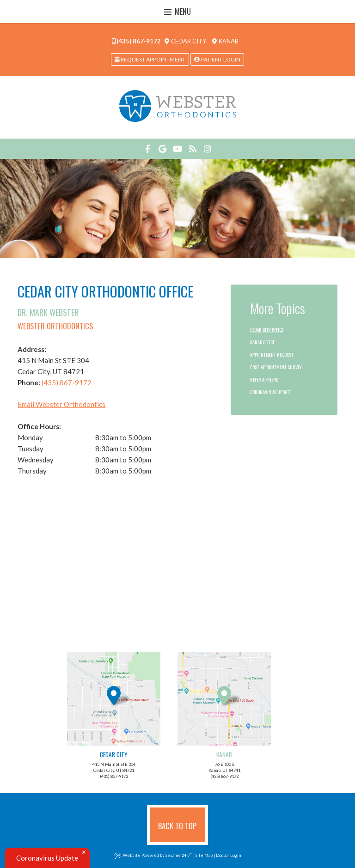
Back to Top (177, 826)
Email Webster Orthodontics (61, 404)
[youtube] (178, 149)
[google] (162, 149)
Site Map (204, 855)
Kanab (225, 41)
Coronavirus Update (47, 858)
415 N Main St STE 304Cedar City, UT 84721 (114, 713)
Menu (177, 12)
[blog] (193, 149)
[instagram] (208, 149)
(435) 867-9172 (137, 41)
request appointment (150, 59)
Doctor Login (228, 855)
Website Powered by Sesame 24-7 (153, 856)
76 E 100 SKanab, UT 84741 (224, 713)
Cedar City (185, 41)
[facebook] (148, 149)
